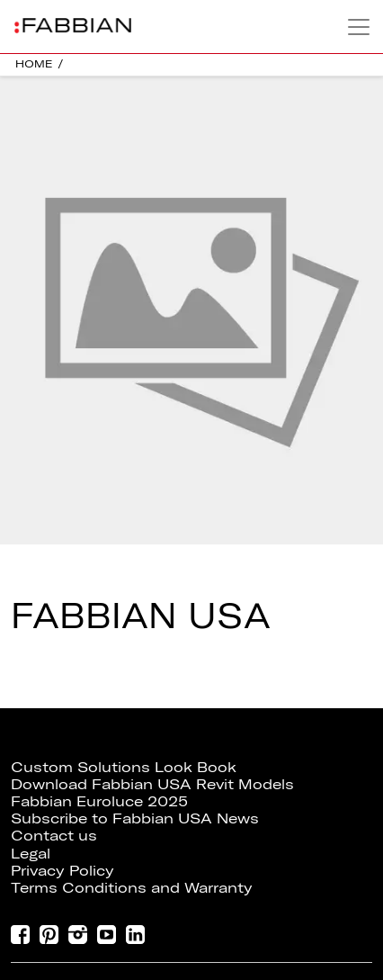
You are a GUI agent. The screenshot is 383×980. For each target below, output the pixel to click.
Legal (31, 853)
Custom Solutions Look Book (124, 767)
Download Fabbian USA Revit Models (152, 784)
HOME (34, 63)
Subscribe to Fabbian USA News (135, 818)
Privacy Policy (62, 870)
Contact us (54, 835)
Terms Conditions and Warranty (132, 887)
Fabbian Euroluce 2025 (99, 801)
